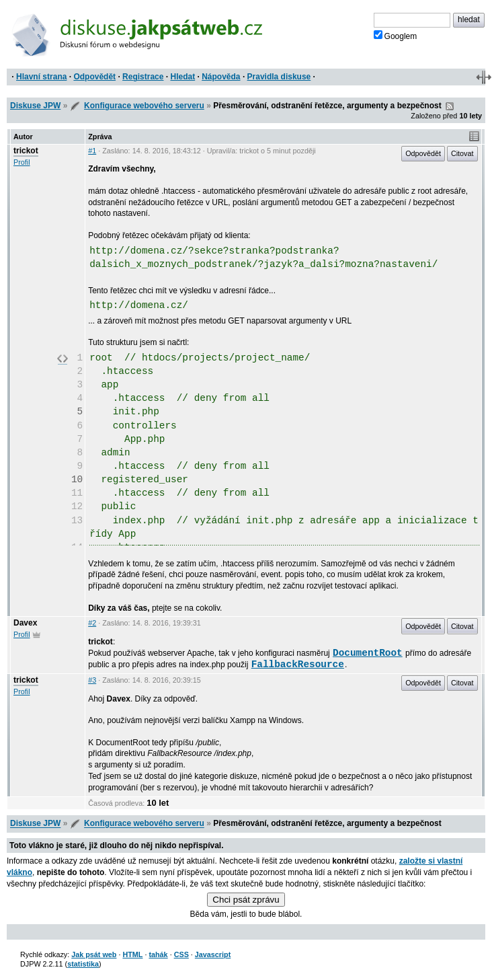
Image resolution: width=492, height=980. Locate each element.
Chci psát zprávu (246, 900)
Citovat (462, 153)
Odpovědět (94, 77)
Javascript (213, 954)
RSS (450, 106)
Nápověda (221, 77)
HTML (132, 954)
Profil (22, 162)
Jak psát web (94, 954)
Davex (25, 623)
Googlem (396, 36)
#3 (92, 680)
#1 (92, 151)
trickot (26, 151)
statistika (83, 964)
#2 (92, 623)
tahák (158, 954)
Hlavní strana (41, 77)
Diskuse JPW (35, 106)
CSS (181, 954)
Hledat (182, 77)
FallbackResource (298, 665)
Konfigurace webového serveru (144, 106)
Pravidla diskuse (279, 77)
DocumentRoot (368, 653)
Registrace (143, 77)
